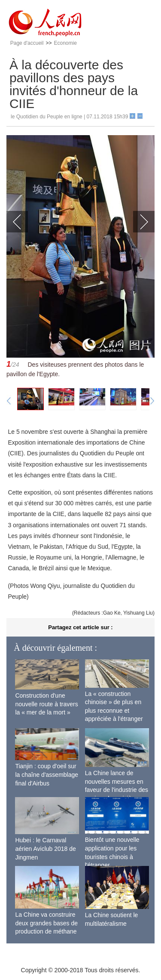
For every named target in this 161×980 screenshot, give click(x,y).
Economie (65, 43)
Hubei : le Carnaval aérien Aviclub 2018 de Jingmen (45, 849)
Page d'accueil (27, 43)
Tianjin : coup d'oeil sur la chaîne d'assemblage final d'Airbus (47, 774)
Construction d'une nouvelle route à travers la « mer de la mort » (46, 704)
